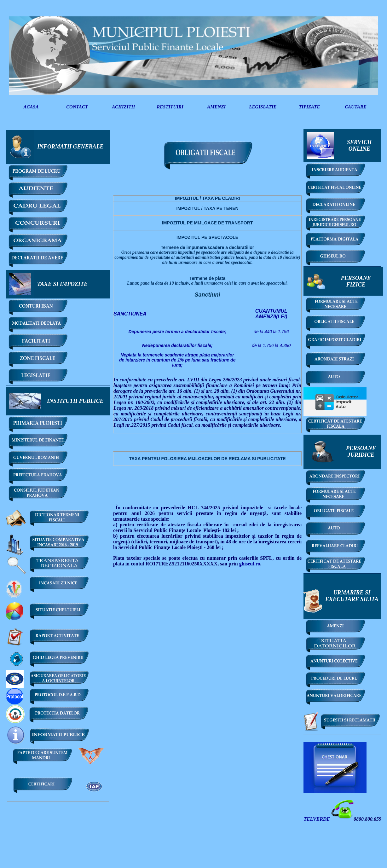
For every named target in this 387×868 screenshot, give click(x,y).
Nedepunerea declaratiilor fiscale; (177, 345)
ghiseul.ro (250, 564)
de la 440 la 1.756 (271, 332)
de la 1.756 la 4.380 (271, 345)
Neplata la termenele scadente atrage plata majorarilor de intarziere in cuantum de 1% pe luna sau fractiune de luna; (177, 360)
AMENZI (216, 107)
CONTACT (77, 107)
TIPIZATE (309, 107)
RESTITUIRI (170, 107)
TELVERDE (317, 819)
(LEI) (271, 314)
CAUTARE (356, 107)
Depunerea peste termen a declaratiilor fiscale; (177, 332)
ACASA (31, 107)
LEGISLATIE (263, 107)
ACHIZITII (123, 107)
